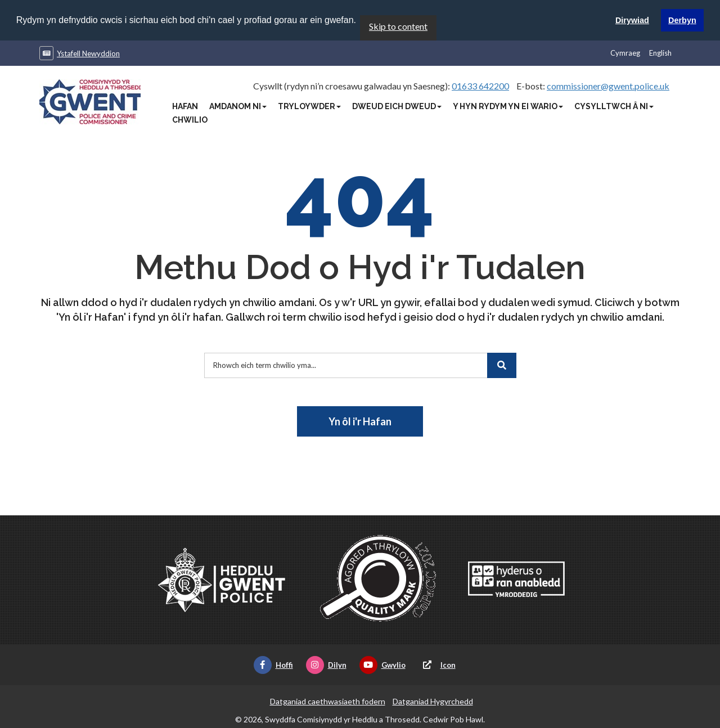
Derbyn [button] (682, 20)
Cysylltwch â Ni (614, 106)
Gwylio (382, 664)
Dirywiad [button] (632, 20)
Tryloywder (309, 106)
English (660, 52)
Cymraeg (625, 52)
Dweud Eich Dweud (397, 106)
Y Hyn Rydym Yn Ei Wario (508, 106)
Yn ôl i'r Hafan (360, 421)
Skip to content (398, 26)
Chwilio (190, 119)
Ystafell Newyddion (88, 53)
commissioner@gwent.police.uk (608, 85)
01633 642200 (480, 85)
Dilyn (326, 664)
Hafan (185, 106)
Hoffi (273, 664)
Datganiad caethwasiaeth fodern (328, 701)
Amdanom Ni (238, 106)
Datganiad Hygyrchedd (433, 701)
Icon (437, 664)
